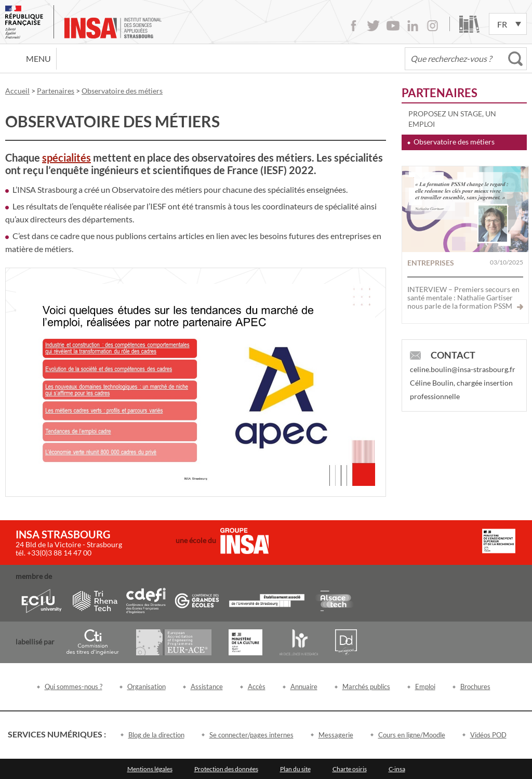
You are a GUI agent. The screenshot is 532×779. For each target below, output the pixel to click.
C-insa (397, 769)
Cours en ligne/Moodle (412, 735)
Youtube (393, 26)
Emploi (425, 686)
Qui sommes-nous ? (74, 686)
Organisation (147, 686)
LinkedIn (413, 26)
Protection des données (226, 769)
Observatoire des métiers (454, 142)
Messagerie (336, 735)
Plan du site (295, 769)
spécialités (66, 157)
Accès (257, 686)
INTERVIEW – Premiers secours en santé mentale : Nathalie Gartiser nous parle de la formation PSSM (465, 298)
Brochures (475, 686)
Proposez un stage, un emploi (452, 119)
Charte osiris (350, 769)
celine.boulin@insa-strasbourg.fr (463, 369)
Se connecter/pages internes (251, 735)
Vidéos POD (488, 735)
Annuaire (304, 686)
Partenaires (440, 93)
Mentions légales (150, 769)
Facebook (354, 26)
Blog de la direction (156, 735)
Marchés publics (366, 686)
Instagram (433, 26)
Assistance (207, 686)
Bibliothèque (469, 24)
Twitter (373, 26)
